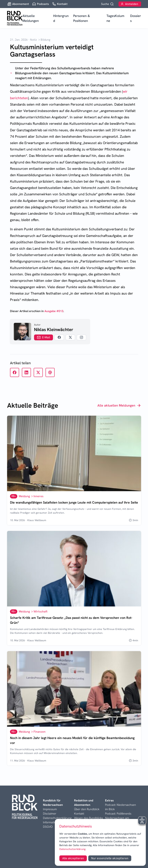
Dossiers (136, 18)
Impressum (50, 809)
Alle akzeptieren (73, 858)
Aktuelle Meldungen (31, 18)
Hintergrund (61, 18)
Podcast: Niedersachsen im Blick (121, 807)
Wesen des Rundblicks (88, 818)
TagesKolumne (115, 18)
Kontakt (79, 814)
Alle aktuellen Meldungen (119, 405)
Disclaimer (50, 814)
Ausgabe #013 (54, 311)
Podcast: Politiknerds (118, 814)
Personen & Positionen (81, 18)
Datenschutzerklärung (72, 849)
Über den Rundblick (87, 809)
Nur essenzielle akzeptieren (110, 858)
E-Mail (44, 337)
